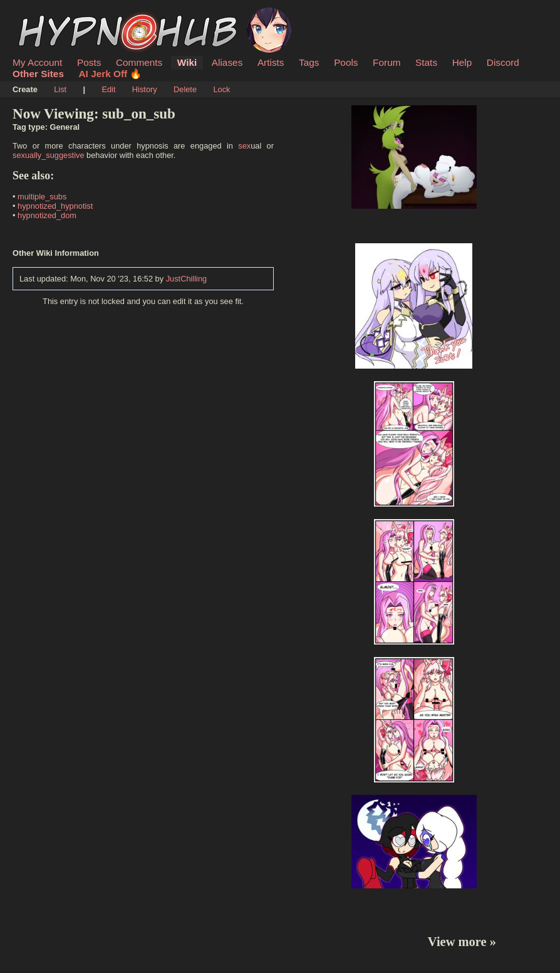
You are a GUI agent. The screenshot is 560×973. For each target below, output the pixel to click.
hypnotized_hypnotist (55, 206)
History (145, 89)
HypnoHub (47, 14)
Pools (346, 62)
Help (462, 62)
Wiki (187, 62)
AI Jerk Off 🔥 (111, 74)
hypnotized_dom (47, 215)
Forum (386, 62)
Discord (503, 62)
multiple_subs (42, 197)
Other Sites (38, 74)
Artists (271, 62)
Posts (89, 62)
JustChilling (186, 279)
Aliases (227, 62)
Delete (185, 89)
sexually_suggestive (49, 155)
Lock (221, 89)
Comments (139, 62)
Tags (309, 62)
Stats (426, 62)
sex (244, 146)
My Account (37, 62)
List (60, 89)
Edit (108, 89)
